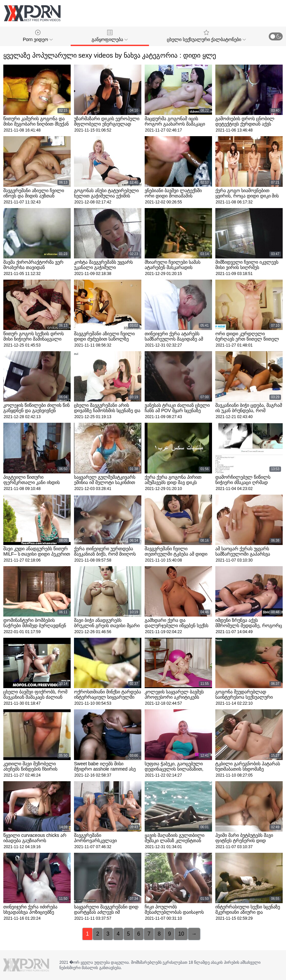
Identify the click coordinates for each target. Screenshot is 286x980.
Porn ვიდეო (38, 36)
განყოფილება (110, 36)
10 (181, 934)
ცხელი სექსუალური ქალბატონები (207, 36)
